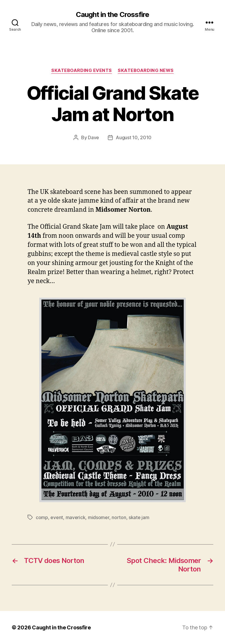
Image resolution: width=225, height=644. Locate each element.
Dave (93, 137)
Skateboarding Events (82, 70)
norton (119, 517)
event (57, 517)
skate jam (139, 517)
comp (42, 517)
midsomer (99, 517)
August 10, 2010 (134, 137)
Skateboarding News (146, 70)
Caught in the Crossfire (112, 15)
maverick (76, 517)
